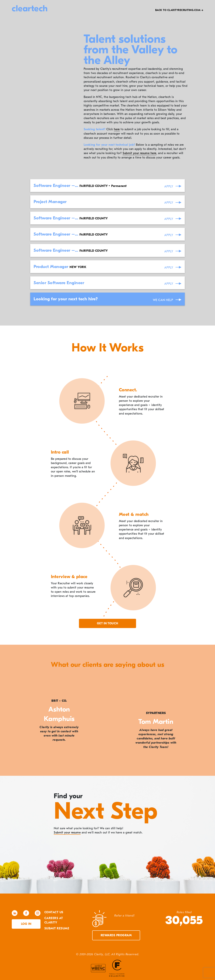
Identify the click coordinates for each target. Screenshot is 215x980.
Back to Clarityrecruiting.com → (179, 10)
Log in (26, 924)
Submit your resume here (139, 153)
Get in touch (108, 623)
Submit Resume (57, 928)
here (117, 129)
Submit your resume (67, 833)
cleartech (30, 8)
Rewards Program (116, 935)
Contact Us (54, 912)
